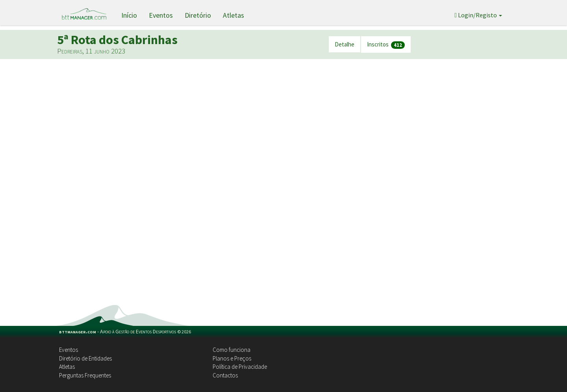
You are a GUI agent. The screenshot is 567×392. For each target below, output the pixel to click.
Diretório (198, 15)
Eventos (161, 15)
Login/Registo (478, 15)
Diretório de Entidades (85, 358)
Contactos (225, 375)
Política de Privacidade (240, 367)
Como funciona (232, 350)
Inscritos (386, 45)
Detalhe (345, 44)
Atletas (233, 15)
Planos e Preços (232, 358)
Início (129, 15)
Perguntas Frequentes (85, 375)
